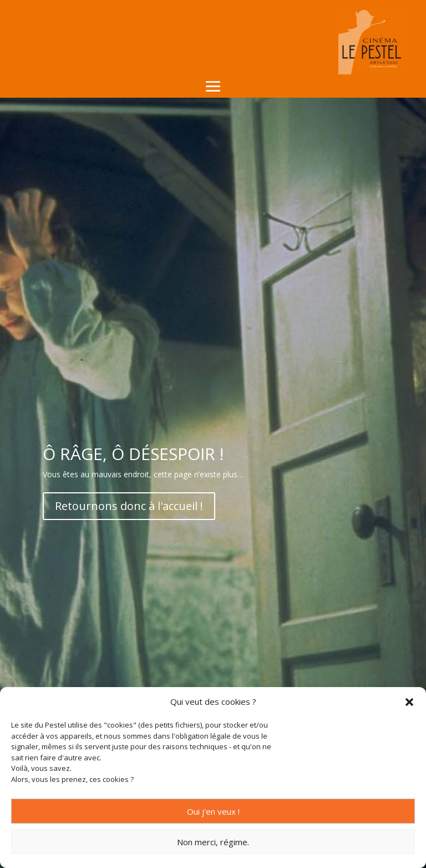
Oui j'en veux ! (213, 811)
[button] (409, 702)
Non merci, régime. (213, 842)
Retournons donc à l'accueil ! (129, 506)
